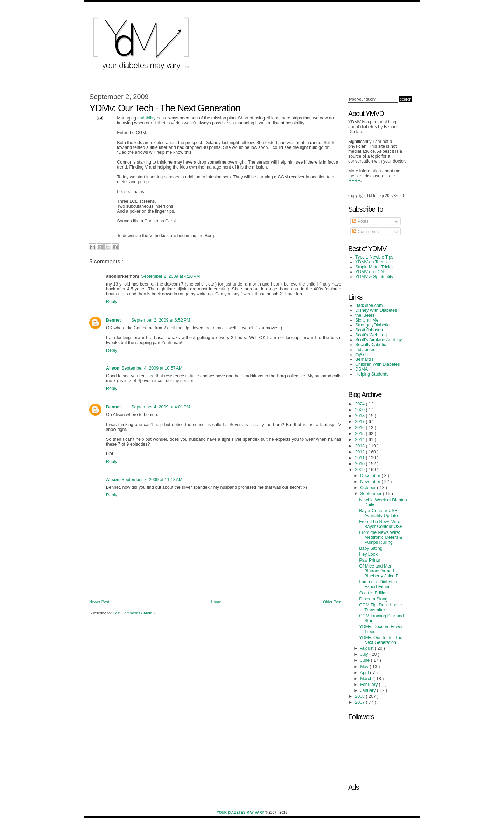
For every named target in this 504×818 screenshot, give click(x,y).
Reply (112, 302)
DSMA (362, 369)
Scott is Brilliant (374, 593)
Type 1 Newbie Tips (374, 257)
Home (216, 602)
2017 (360, 422)
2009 (360, 470)
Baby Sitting (371, 548)
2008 (360, 696)
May (365, 667)
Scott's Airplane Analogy (379, 340)
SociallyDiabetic (371, 345)
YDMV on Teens (371, 262)
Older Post (332, 602)
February (369, 685)
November (371, 482)
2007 (360, 702)
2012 (360, 452)
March (367, 679)
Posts (360, 221)
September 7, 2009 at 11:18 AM (152, 480)
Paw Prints (370, 560)
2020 (360, 410)
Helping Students (372, 374)
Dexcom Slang (373, 599)
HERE (354, 181)
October (369, 488)
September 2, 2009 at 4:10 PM (170, 276)
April (365, 673)
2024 (360, 404)
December (371, 476)
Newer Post (99, 602)
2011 (360, 458)
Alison (113, 368)
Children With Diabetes (378, 364)
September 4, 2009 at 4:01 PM (161, 407)
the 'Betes (365, 315)
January (369, 690)
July (365, 654)
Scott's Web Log (371, 335)
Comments (365, 232)
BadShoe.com (369, 305)
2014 (360, 440)
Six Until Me (367, 320)
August (367, 648)
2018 (360, 416)
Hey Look (368, 554)
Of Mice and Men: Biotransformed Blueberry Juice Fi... (381, 571)
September (371, 494)
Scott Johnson (369, 330)
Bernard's (365, 359)
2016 (360, 428)
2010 (360, 464)
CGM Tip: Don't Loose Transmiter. (380, 607)
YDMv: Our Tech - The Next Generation (381, 640)
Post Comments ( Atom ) (134, 613)
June (366, 660)
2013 (360, 446)
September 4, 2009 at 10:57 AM (152, 368)
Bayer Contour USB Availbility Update (378, 513)
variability (146, 118)
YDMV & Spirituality (374, 277)
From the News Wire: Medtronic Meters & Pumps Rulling (381, 537)
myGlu (362, 355)
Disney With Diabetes (376, 310)
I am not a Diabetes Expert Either (378, 584)
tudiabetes (365, 350)
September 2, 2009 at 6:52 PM (161, 320)
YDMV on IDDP (370, 272)
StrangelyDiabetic (372, 325)
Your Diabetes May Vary (241, 813)
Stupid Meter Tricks (374, 267)
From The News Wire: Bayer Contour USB (381, 524)
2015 (360, 434)
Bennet (113, 320)
